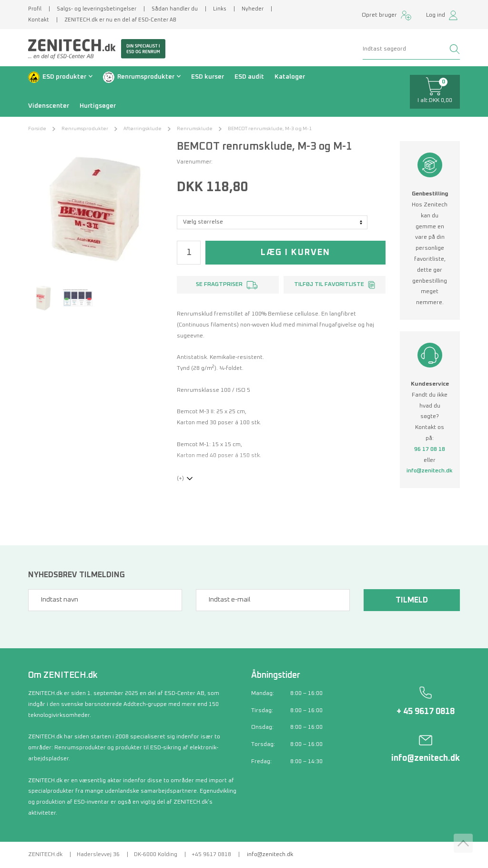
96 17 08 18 (430, 449)
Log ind (436, 15)
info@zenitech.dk (430, 471)
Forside (37, 129)
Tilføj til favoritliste (329, 285)
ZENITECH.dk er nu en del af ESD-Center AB (120, 20)
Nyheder (253, 9)
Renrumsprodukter (146, 77)
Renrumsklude (195, 129)
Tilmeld (412, 600)
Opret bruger (379, 15)
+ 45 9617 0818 (426, 712)
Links (220, 9)
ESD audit (249, 77)
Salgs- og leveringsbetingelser (97, 9)
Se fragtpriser (219, 285)
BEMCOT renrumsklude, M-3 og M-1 (270, 129)
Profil (35, 9)
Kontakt (39, 20)
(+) (180, 479)
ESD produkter (64, 77)
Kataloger (290, 77)
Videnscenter (49, 106)
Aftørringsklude (142, 129)
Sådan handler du (175, 9)
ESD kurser (208, 77)
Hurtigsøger (98, 106)
